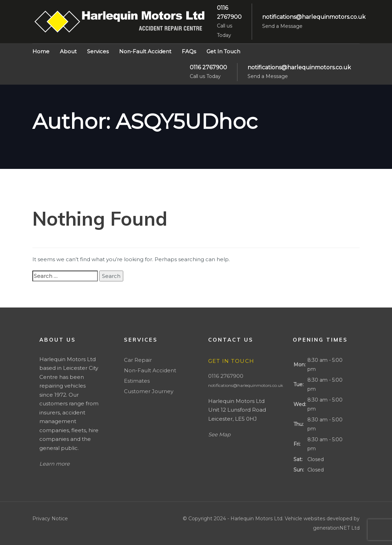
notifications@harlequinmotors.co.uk (246, 385)
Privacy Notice (50, 519)
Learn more (54, 464)
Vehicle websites (306, 519)
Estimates (137, 381)
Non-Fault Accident (150, 370)
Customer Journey (149, 391)
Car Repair (138, 360)
